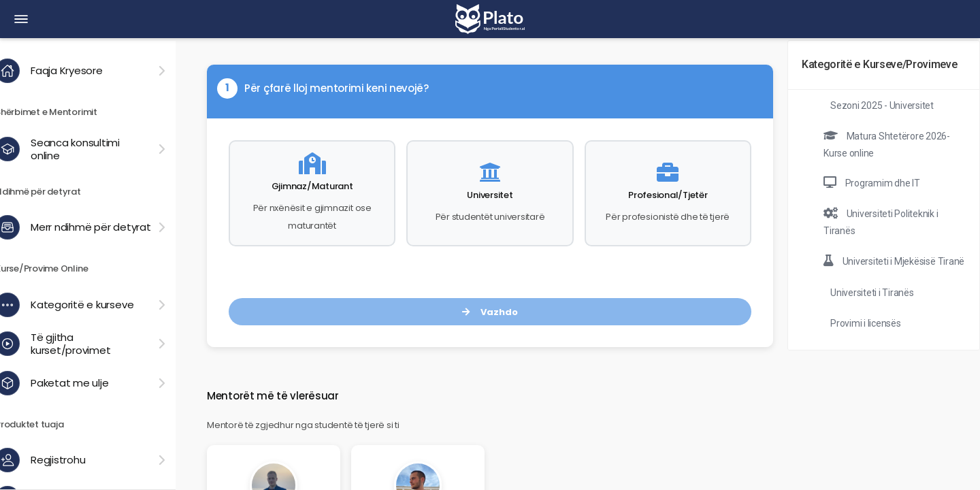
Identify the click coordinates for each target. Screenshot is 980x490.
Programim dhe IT (872, 183)
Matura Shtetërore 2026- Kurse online (887, 144)
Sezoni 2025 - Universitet (882, 105)
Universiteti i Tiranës (872, 293)
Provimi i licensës (866, 323)
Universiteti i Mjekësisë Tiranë (894, 261)
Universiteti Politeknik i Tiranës (881, 222)
